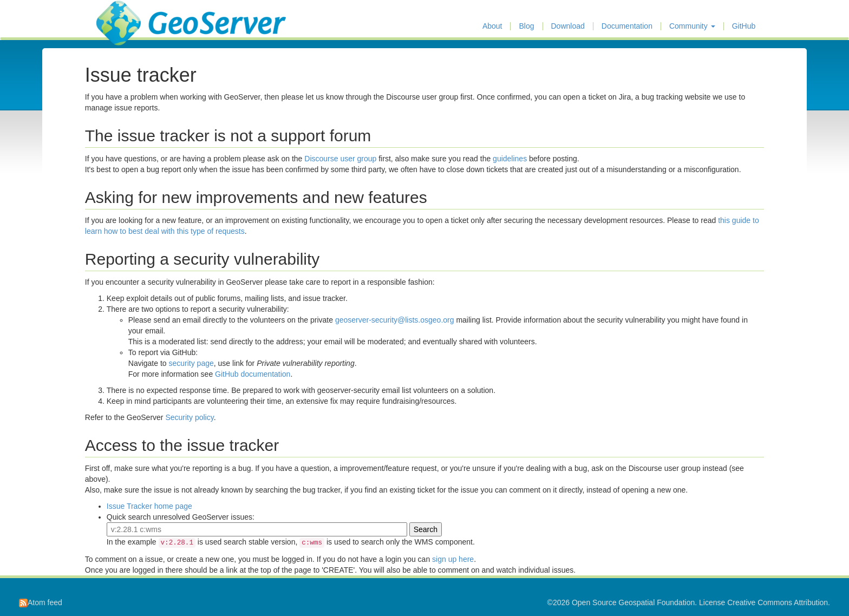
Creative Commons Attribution (778, 602)
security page (191, 363)
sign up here (453, 559)
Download (568, 26)
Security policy (189, 417)
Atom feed (41, 602)
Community (692, 26)
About (492, 26)
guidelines (510, 159)
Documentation (627, 26)
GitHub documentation (253, 374)
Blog (526, 26)
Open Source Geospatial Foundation (633, 602)
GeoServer (128, 14)
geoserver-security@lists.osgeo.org (395, 320)
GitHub (744, 26)
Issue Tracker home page (149, 506)
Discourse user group (340, 159)
